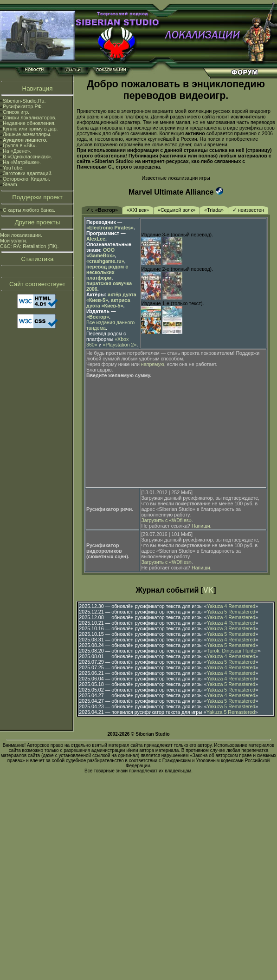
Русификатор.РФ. (23, 106)
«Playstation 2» (120, 345)
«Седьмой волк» (177, 210)
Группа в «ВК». (20, 145)
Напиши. (202, 526)
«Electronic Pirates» (110, 228)
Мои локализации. (21, 235)
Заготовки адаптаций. (28, 173)
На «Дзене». (17, 151)
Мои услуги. (14, 241)
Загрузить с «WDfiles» (166, 520)
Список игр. (16, 112)
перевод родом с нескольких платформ (107, 272)
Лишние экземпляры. (27, 134)
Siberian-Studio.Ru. (24, 101)
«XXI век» (138, 210)
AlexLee (96, 239)
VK (208, 590)
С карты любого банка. (29, 210)
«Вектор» (98, 317)
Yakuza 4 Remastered (231, 606)
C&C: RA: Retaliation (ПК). (29, 246)
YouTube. (13, 168)
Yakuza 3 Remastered (231, 628)
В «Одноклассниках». (28, 157)
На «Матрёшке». (22, 162)
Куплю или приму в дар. (30, 129)
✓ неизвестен (248, 210)
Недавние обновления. (29, 123)
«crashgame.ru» (105, 261)
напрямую (153, 364)
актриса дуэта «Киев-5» (108, 303)
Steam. (11, 184)
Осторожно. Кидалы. (26, 179)
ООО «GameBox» (101, 253)
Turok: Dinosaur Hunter (232, 651)
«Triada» (214, 210)
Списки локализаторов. (29, 118)
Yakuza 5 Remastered (231, 612)
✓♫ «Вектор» (102, 210)
